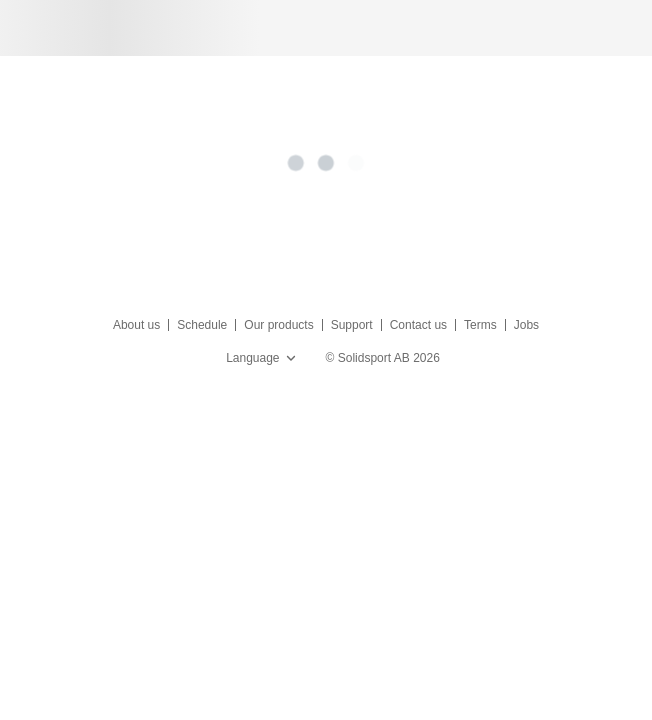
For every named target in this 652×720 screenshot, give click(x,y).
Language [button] (262, 358)
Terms (480, 325)
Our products (278, 325)
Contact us (418, 325)
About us (136, 325)
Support (352, 325)
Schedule (202, 325)
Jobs (526, 325)
